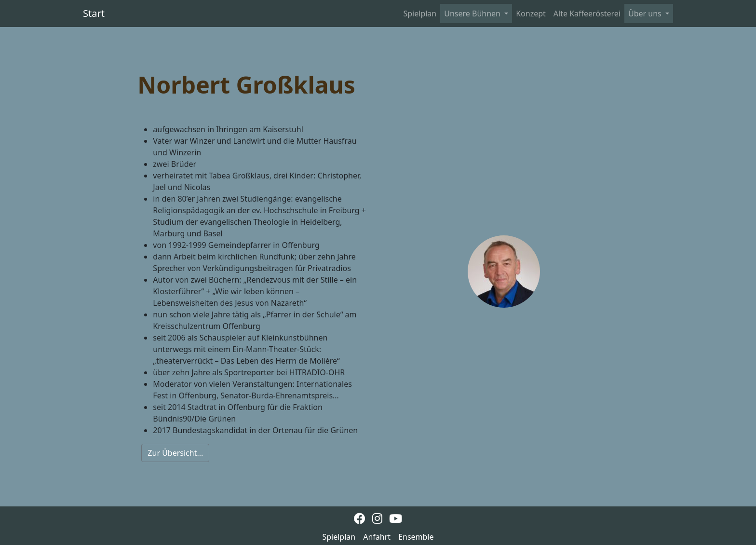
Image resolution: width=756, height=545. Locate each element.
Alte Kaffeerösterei (587, 14)
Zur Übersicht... (175, 453)
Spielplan (420, 14)
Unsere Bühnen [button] (473, 14)
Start (94, 13)
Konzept (531, 14)
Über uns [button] (646, 14)
